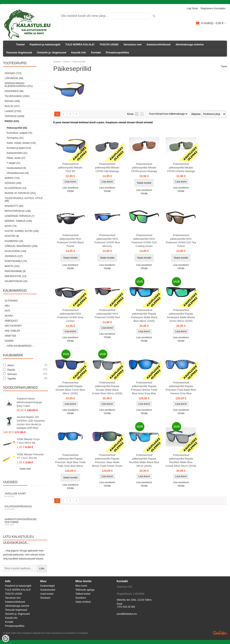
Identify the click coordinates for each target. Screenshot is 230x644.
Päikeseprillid (79, 62)
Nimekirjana (137, 114)
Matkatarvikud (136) (18, 211)
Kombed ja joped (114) (19, 148)
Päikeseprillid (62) (17, 128)
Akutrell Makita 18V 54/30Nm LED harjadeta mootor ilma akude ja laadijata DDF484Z (31, 422)
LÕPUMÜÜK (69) (14, 78)
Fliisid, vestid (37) (16, 158)
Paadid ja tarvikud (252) (20, 193)
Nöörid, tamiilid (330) (18, 221)
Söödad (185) (13, 183)
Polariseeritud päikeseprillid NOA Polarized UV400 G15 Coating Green (144, 241)
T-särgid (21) (13, 163)
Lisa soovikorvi (70, 188)
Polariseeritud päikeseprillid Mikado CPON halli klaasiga (107, 168)
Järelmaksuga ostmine (190, 44)
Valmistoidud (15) (16, 281)
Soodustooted (48, 590)
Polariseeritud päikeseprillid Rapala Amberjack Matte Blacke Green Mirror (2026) (181, 315)
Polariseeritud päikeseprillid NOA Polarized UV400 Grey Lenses (70, 315)
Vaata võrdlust (83, 602)
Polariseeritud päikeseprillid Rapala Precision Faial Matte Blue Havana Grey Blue (181, 388)
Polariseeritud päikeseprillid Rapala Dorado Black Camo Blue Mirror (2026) (70, 388)
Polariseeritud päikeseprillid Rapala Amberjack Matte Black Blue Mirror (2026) (144, 315)
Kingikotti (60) (14, 206)
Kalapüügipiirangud (25, 508)
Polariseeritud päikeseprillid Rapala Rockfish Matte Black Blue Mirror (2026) (144, 460)
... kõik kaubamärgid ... (19, 346)
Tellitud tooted (83, 594)
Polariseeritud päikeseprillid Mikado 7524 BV (70, 168)
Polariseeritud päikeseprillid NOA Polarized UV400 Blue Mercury (107, 241)
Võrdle (70, 191)
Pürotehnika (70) (16, 261)
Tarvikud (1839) (14, 116)
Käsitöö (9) (12, 236)
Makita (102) (12, 266)
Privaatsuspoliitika (117, 52)
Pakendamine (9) (15, 271)
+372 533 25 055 (126, 607)
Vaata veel (25, 469)
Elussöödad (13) (15, 188)
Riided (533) (12, 121)
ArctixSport (13, 326)
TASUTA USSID (109, 44)
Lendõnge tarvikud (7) (20, 216)
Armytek (10, 336)
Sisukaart (45, 598)
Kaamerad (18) (14, 241)
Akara (9, 316)
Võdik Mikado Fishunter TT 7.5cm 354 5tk (30, 456)
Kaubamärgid (47, 586)
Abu (7, 306)
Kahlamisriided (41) (17, 153)
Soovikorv (81, 598)
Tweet (224, 66)
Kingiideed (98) (14, 91)
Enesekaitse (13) (15, 276)
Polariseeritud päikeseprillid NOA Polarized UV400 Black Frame (70, 241)
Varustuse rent (132, 44)
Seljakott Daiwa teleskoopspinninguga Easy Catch (29, 402)
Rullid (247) (12, 106)
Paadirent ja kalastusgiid (45, 44)
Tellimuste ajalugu (85, 590)
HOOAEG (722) (13, 73)
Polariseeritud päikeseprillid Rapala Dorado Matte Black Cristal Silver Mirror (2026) (107, 388)
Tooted (20, 44)
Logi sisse (192, 8)
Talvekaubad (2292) (17, 96)
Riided (66, 62)
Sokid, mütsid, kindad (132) (21, 143)
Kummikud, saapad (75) (19, 133)
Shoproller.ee (220, 633)
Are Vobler (12, 331)
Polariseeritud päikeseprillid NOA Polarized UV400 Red (107, 314)
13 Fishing (11, 301)
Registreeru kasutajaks (213, 8)
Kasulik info (79, 52)
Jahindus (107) (14, 256)
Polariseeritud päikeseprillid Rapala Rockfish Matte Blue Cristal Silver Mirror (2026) (181, 460)
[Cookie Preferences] (6, 638)
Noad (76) (11, 226)
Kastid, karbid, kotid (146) (22, 231)
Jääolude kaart (25, 495)
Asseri (9, 341)
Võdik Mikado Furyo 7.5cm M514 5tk (28, 441)
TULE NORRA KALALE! (80, 44)
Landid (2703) (13, 111)
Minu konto (81, 586)
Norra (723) (12, 178)
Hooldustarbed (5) (16, 168)
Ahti (7, 311)
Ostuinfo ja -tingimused (52, 52)
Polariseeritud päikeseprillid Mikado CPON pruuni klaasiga (144, 168)
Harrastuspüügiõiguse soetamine (25, 522)
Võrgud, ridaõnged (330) (21, 246)
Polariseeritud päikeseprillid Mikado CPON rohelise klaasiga (181, 168)
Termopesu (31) (15, 138)
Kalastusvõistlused (159, 44)
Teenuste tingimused (19, 52)
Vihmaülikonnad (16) (18, 173)
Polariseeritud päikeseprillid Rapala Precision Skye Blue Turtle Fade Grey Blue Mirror (70, 460)
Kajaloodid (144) (15, 251)
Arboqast (11, 321)
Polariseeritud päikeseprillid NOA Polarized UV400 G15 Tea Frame (181, 241)
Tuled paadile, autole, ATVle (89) (24, 200)
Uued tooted (47, 594)
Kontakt (96, 52)
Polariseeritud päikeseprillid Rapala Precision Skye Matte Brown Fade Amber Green (107, 460)
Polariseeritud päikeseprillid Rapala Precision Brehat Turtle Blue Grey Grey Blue (144, 388)
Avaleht (57, 62)
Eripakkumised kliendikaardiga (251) (19, 85)
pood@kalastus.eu (127, 614)
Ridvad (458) (12, 101)
